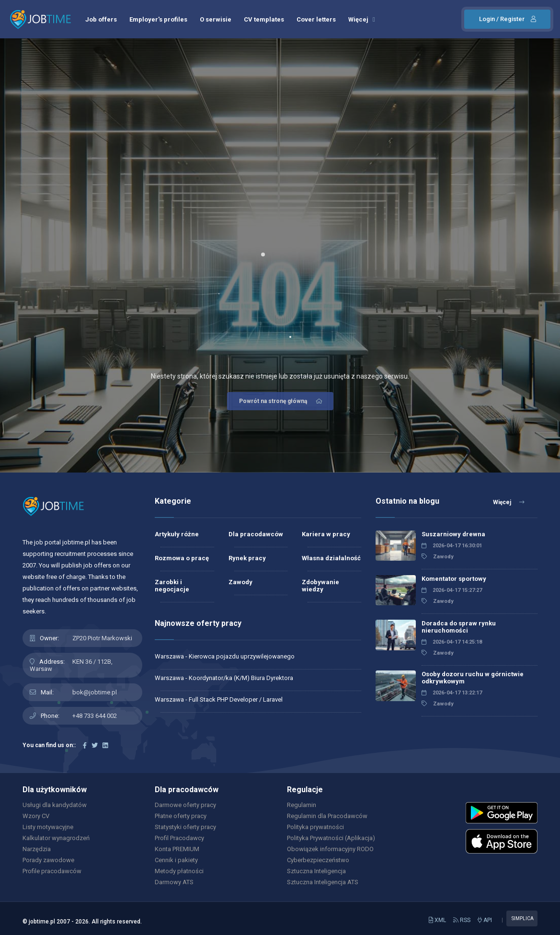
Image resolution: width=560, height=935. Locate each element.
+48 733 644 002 (95, 716)
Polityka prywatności (315, 827)
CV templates (264, 19)
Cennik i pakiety (176, 860)
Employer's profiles (158, 19)
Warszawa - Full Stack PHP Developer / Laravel (219, 699)
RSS (462, 920)
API (485, 920)
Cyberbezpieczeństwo (318, 860)
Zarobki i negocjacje (172, 586)
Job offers (101, 19)
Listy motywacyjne (48, 827)
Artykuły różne (177, 534)
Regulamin (302, 805)
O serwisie (216, 19)
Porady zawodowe (48, 860)
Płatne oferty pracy (181, 816)
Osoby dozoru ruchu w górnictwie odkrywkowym (473, 678)
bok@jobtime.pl (95, 692)
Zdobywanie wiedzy (320, 586)
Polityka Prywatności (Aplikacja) (331, 838)
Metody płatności (179, 871)
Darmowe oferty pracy (185, 805)
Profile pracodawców (52, 871)
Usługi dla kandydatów (55, 805)
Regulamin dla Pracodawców (327, 816)
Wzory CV (36, 816)
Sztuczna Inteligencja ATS (323, 882)
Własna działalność (331, 558)
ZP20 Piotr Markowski (102, 638)
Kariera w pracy (326, 534)
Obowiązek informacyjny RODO (330, 849)
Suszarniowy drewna (453, 534)
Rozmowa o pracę (182, 558)
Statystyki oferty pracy (185, 827)
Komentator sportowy (454, 579)
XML (437, 920)
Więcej (362, 19)
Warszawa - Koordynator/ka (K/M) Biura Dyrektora (224, 678)
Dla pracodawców (256, 534)
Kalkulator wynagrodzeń (56, 838)
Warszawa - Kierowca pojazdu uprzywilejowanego (225, 656)
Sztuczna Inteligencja (316, 871)
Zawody (240, 582)
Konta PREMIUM (177, 849)
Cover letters (316, 19)
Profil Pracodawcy (179, 838)
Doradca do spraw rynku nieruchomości (459, 627)
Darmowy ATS (174, 882)
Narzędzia (37, 849)
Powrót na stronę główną (281, 401)
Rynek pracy (247, 558)
